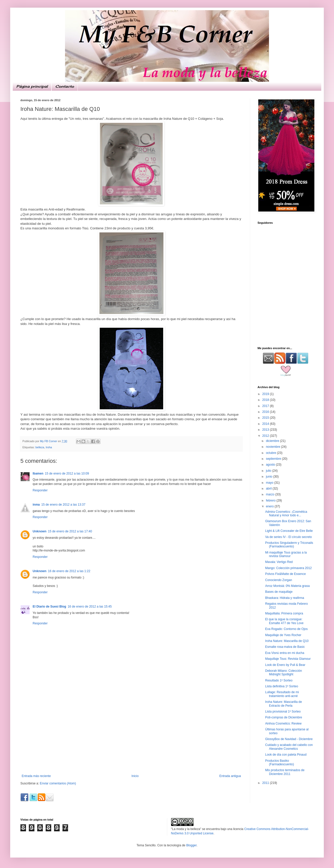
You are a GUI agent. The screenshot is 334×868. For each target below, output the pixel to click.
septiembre (274, 459)
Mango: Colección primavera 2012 (288, 568)
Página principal (32, 86)
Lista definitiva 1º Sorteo (282, 686)
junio (270, 477)
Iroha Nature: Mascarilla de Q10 (287, 641)
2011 (266, 783)
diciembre (273, 441)
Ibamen (38, 474)
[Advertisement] (289, 306)
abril (269, 489)
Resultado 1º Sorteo (279, 680)
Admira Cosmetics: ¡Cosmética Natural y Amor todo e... (286, 514)
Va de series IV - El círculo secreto (288, 537)
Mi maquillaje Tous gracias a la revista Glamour (286, 554)
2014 (266, 424)
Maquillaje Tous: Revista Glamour (288, 659)
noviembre (273, 447)
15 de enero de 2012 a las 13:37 (63, 505)
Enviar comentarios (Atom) (58, 783)
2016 (266, 412)
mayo (270, 483)
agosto (271, 465)
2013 (266, 430)
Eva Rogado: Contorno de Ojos (286, 629)
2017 (266, 406)
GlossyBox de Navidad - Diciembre (289, 739)
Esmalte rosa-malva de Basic (285, 647)
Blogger (191, 845)
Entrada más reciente (36, 776)
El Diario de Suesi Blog (49, 607)
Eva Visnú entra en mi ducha (285, 653)
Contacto (65, 86)
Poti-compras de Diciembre (284, 717)
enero (270, 506)
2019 (266, 394)
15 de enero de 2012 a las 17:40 (70, 531)
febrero (271, 501)
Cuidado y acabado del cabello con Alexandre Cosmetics (289, 747)
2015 (266, 418)
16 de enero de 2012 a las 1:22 (69, 571)
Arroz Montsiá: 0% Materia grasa (287, 586)
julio (269, 471)
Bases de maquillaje (279, 592)
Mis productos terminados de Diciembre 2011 (285, 772)
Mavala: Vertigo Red (279, 562)
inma (36, 505)
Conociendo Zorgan (279, 580)
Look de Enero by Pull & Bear (285, 665)
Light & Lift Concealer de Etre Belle (289, 531)
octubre (271, 453)
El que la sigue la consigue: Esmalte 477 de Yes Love (284, 621)
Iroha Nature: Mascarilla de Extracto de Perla (284, 704)
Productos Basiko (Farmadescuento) (280, 762)
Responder (40, 490)
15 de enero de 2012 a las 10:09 (67, 474)
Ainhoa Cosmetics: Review (283, 724)
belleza (40, 447)
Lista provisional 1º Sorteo (283, 712)
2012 (266, 436)
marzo (271, 494)
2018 (266, 400)
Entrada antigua (230, 776)
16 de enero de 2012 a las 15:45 (90, 607)
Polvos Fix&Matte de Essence (285, 574)
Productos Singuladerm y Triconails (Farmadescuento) (289, 545)
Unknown (40, 531)
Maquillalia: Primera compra (284, 613)
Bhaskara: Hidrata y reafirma (285, 598)
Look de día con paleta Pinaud (286, 755)
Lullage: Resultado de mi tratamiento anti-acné (282, 694)
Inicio (135, 776)
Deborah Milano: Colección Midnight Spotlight (284, 673)
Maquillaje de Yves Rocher (283, 635)
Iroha (49, 447)
